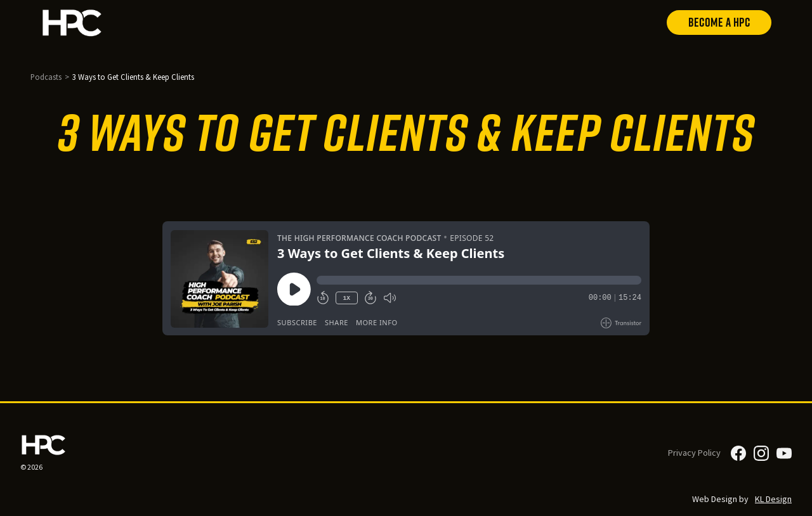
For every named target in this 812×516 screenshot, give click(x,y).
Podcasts (46, 77)
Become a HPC (719, 22)
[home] (100, 23)
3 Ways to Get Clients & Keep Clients (133, 77)
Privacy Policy (694, 453)
